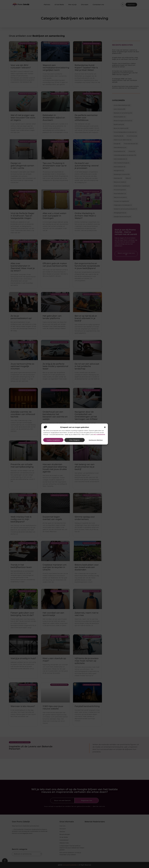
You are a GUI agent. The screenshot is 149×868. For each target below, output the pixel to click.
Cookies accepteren (53, 440)
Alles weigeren (75, 440)
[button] (105, 427)
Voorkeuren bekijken (96, 440)
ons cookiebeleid (99, 434)
